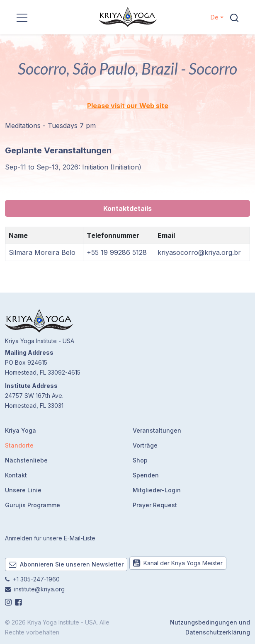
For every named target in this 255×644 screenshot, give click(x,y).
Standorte (19, 445)
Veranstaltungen (157, 430)
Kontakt (16, 475)
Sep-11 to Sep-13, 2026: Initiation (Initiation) (73, 167)
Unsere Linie (23, 490)
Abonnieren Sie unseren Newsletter (66, 564)
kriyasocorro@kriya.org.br (199, 252)
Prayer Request (155, 505)
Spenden (146, 475)
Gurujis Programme (33, 505)
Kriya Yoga (21, 430)
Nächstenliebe (26, 460)
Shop (140, 460)
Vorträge (145, 445)
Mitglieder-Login (157, 490)
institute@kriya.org (39, 589)
